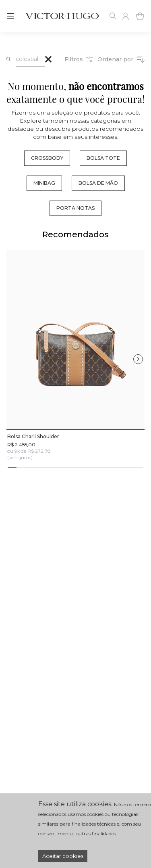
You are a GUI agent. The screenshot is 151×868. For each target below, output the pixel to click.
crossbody (47, 158)
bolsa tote (103, 158)
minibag (44, 183)
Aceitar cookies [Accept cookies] (63, 856)
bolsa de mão (98, 183)
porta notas (75, 208)
